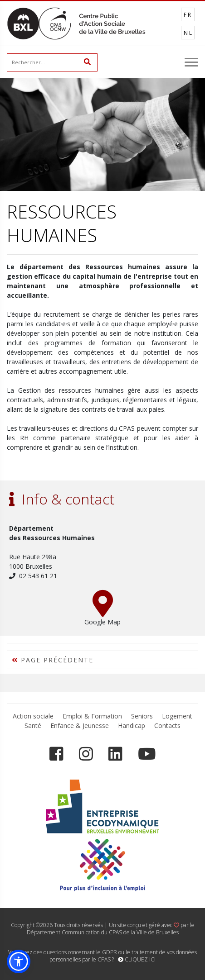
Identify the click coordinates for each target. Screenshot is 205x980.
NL (188, 33)
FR (188, 15)
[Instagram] (86, 754)
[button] (19, 961)
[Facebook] (56, 754)
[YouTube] (147, 754)
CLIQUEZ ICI (137, 959)
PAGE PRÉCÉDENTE (53, 660)
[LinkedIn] (115, 754)
